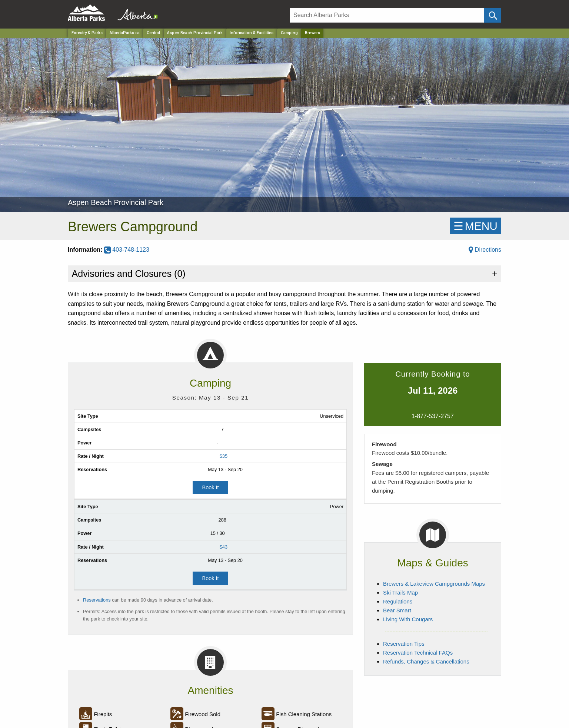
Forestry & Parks (87, 33)
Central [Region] (153, 33)
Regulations (398, 601)
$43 (224, 547)
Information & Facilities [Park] (252, 33)
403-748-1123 (127, 250)
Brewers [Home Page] (312, 33)
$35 (224, 456)
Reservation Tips (404, 644)
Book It (211, 487)
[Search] (387, 15)
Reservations (97, 600)
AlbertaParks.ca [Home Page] (125, 33)
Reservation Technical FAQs (418, 653)
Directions (485, 250)
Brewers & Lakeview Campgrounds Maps (434, 584)
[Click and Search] (493, 15)
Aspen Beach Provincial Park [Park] (195, 33)
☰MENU (475, 226)
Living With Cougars (408, 619)
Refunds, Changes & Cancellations (426, 661)
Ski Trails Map (400, 593)
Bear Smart (397, 610)
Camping (289, 33)
